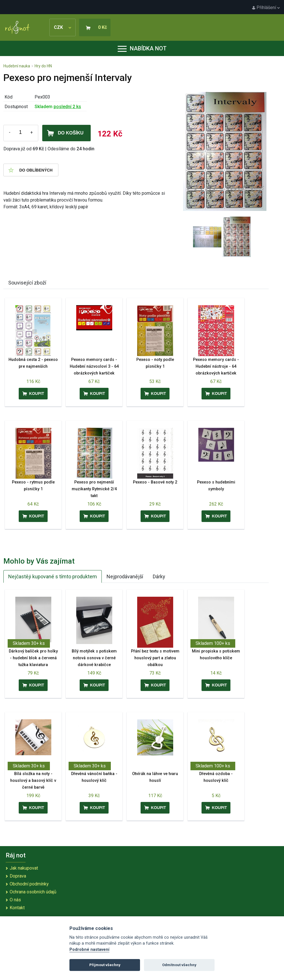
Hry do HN (43, 66)
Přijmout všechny (105, 965)
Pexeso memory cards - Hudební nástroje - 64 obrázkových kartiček (216, 366)
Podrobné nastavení (89, 950)
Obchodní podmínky (29, 884)
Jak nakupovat (24, 868)
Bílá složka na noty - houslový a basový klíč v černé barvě (33, 781)
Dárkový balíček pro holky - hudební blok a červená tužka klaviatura (33, 658)
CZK (62, 27)
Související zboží (27, 283)
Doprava (18, 876)
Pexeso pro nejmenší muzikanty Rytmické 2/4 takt (94, 489)
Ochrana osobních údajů (33, 892)
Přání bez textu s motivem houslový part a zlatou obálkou (155, 658)
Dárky (159, 576)
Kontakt (17, 908)
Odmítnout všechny (179, 965)
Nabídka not (142, 48)
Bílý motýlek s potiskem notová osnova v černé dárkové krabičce (94, 658)
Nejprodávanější (125, 576)
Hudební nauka (17, 66)
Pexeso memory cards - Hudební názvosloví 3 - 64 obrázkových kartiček (94, 366)
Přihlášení (266, 8)
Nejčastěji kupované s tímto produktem (53, 576)
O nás (15, 900)
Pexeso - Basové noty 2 (155, 482)
